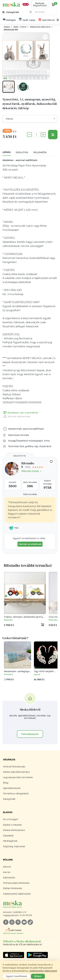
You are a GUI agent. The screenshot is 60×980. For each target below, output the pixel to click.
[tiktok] (30, 922)
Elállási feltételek (13, 888)
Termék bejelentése (16, 416)
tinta (47, 441)
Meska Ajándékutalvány (16, 772)
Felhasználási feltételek (16, 883)
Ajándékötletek (12, 788)
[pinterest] (18, 922)
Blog (6, 783)
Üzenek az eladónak (30, 544)
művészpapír (36, 441)
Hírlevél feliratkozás (14, 767)
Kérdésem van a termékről (20, 413)
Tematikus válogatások (16, 794)
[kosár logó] (53, 4)
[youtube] (24, 922)
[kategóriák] (11, 12)
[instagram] (12, 922)
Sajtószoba (9, 878)
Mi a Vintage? (11, 819)
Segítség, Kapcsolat (14, 846)
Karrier (7, 872)
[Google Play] (14, 955)
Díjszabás (8, 836)
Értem (38, 976)
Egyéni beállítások (16, 976)
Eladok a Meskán (12, 825)
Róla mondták (30, 494)
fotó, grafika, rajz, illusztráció (35, 446)
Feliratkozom (30, 734)
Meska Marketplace (14, 830)
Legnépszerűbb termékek (18, 777)
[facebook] (6, 922)
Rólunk (7, 867)
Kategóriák (9, 799)
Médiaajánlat (10, 841)
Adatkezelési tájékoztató (17, 894)
